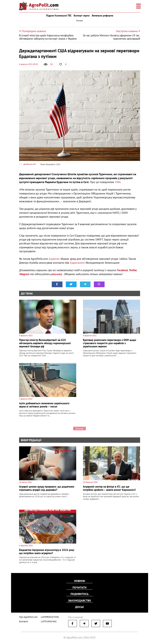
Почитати (79, 587)
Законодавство (80, 600)
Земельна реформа (102, 16)
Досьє (79, 607)
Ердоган (55, 259)
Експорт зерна (82, 16)
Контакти (24, 621)
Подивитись (79, 594)
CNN (118, 182)
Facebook (122, 270)
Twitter (133, 270)
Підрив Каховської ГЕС (59, 16)
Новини (80, 581)
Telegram (24, 274)
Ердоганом (77, 263)
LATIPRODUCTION (50, 616)
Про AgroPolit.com (28, 616)
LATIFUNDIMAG (49, 621)
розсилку (57, 274)
